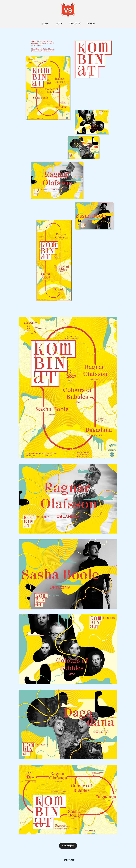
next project (68, 846)
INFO (59, 24)
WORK (45, 24)
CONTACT (75, 24)
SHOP (91, 24)
